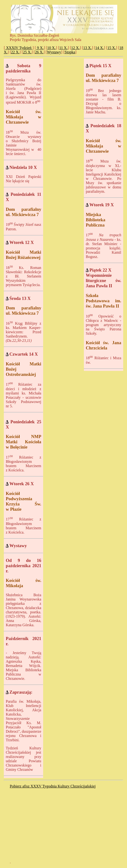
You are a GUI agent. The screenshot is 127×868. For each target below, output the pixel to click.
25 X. (27, 52)
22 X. (15, 52)
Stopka (70, 52)
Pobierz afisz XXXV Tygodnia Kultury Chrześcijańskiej (53, 786)
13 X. (87, 48)
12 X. (76, 48)
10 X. (51, 48)
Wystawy (54, 52)
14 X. (100, 48)
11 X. (63, 48)
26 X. (39, 52)
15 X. (112, 48)
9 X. (40, 48)
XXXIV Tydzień (19, 48)
